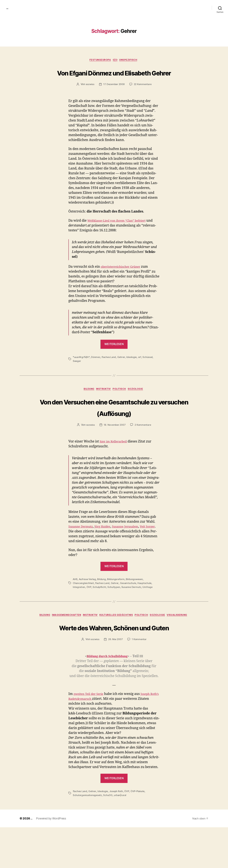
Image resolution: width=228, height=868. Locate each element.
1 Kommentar (140, 680)
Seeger (77, 373)
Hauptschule (146, 607)
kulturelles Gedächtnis (129, 640)
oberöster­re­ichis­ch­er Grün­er (123, 279)
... (8, 8)
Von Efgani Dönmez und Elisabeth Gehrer (114, 78)
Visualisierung (114, 644)
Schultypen (114, 611)
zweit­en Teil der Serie (90, 735)
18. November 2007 (115, 449)
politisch (121, 402)
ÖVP (89, 611)
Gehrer (122, 369)
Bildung (87, 402)
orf (141, 369)
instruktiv (103, 402)
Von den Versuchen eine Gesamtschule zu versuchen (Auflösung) (114, 425)
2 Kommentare (144, 449)
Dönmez (96, 369)
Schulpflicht (100, 611)
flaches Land (110, 369)
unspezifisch (131, 61)
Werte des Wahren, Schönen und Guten (114, 662)
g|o (116, 61)
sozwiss (89, 97)
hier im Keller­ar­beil (115, 466)
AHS (75, 603)
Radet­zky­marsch (92, 740)
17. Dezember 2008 (114, 97)
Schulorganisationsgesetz (88, 836)
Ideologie (133, 369)
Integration (79, 611)
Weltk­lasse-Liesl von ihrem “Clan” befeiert (121, 233)
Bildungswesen (136, 603)
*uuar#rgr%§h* (81, 369)
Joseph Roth (117, 832)
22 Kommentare (144, 97)
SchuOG (109, 836)
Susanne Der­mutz (82, 551)
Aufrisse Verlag (88, 603)
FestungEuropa (99, 61)
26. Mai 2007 (115, 680)
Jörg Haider (107, 551)
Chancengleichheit (84, 607)
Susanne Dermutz (132, 611)
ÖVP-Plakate (140, 832)
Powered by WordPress (51, 859)
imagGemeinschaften (75, 640)
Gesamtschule (129, 607)
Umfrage (149, 611)
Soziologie (139, 402)
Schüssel (150, 369)
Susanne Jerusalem (132, 551)
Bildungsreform (117, 603)
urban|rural (121, 836)
